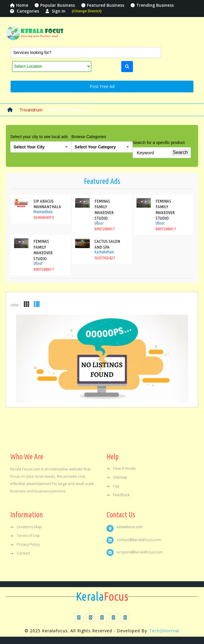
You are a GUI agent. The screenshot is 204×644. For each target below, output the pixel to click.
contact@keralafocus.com (139, 540)
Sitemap (117, 477)
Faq (113, 486)
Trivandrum (31, 110)
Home (19, 5)
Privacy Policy (25, 544)
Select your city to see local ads (39, 137)
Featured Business (103, 5)
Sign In (55, 11)
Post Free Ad (102, 86)
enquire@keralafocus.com (140, 552)
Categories (25, 11)
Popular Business (55, 5)
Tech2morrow (164, 631)
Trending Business (152, 5)
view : (16, 305)
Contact (20, 553)
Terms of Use (25, 536)
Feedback (118, 495)
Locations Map (26, 527)
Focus (102, 596)
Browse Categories (89, 137)
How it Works (121, 468)
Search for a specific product (159, 143)
